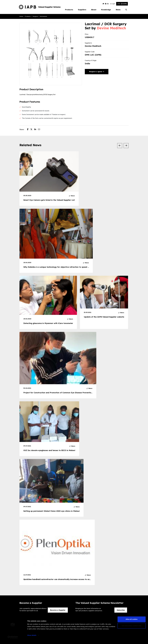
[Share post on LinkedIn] (36, 130)
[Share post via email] (40, 130)
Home (21, 16)
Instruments (43, 16)
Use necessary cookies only (132, 629)
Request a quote (97, 72)
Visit (122, 4)
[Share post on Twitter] (32, 130)
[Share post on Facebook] (29, 130)
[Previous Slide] (120, 146)
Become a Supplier (58, 610)
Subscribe (121, 610)
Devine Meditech (111, 28)
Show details (32, 638)
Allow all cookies (132, 622)
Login (113, 4)
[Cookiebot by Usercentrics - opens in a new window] (13, 640)
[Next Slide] (126, 146)
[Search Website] (126, 10)
